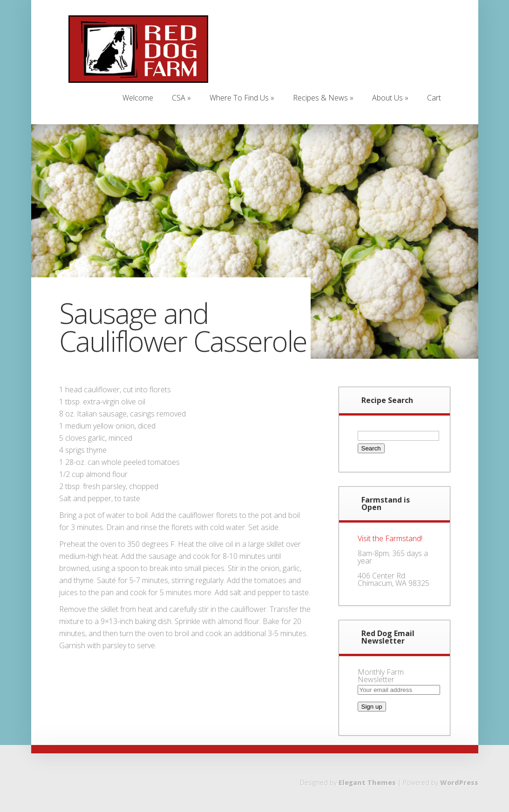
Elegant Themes (367, 782)
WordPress (459, 782)
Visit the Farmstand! (390, 538)
